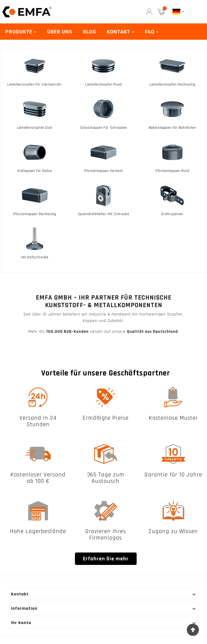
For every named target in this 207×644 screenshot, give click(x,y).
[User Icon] (149, 12)
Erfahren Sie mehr (106, 559)
